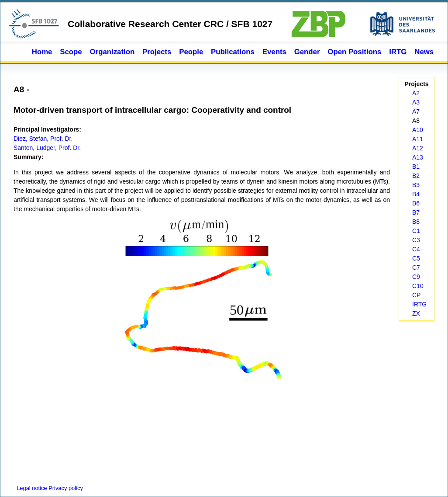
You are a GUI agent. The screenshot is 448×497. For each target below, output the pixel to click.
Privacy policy (66, 488)
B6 (416, 203)
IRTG (398, 52)
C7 (416, 268)
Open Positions (354, 52)
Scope (71, 52)
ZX (416, 313)
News (424, 52)
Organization (112, 52)
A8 (416, 121)
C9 (416, 277)
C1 (416, 231)
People (191, 52)
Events (274, 52)
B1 (416, 167)
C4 (416, 249)
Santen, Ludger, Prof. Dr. (47, 148)
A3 (416, 102)
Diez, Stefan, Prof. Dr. (43, 139)
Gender (307, 52)
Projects (157, 52)
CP (416, 295)
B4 (416, 194)
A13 (418, 157)
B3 (416, 185)
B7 (416, 212)
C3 (416, 240)
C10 (418, 286)
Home (42, 52)
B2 (416, 176)
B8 (416, 222)
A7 (416, 111)
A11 (418, 139)
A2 (416, 93)
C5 (416, 258)
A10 (418, 130)
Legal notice (31, 488)
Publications (233, 52)
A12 (418, 148)
